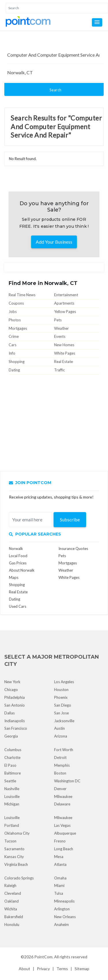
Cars (13, 345)
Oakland (12, 901)
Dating (14, 370)
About (24, 969)
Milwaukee (63, 796)
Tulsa (59, 893)
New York (12, 682)
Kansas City (14, 857)
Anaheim (61, 925)
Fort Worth (64, 750)
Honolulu (12, 925)
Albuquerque (65, 833)
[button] (97, 22)
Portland (12, 825)
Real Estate (64, 362)
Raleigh (10, 885)
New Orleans (65, 917)
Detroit (60, 757)
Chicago (11, 690)
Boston (60, 773)
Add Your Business (54, 242)
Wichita (11, 909)
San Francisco (16, 728)
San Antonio (15, 705)
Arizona (61, 736)
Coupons (16, 303)
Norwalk (16, 549)
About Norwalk (22, 570)
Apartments (64, 303)
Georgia (11, 736)
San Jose (61, 713)
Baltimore (13, 773)
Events (60, 336)
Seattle (10, 781)
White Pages (65, 353)
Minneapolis (64, 901)
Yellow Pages (65, 312)
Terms (62, 969)
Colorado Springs (19, 878)
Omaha (60, 878)
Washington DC (67, 781)
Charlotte (12, 757)
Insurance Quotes (73, 549)
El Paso (10, 765)
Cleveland (13, 893)
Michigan (12, 804)
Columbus (13, 750)
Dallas (10, 713)
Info (12, 353)
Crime (14, 336)
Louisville (12, 796)
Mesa (59, 857)
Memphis (62, 765)
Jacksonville (64, 721)
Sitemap (82, 969)
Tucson (10, 841)
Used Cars (18, 606)
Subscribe (70, 519)
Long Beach (64, 849)
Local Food (18, 556)
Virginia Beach (16, 864)
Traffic (59, 370)
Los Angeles (64, 682)
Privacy (43, 969)
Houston (61, 690)
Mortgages (18, 328)
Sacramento (14, 849)
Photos (15, 320)
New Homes (64, 345)
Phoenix (61, 697)
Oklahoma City (17, 833)
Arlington (62, 909)
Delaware (62, 804)
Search (56, 90)
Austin (59, 728)
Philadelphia (15, 697)
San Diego (63, 705)
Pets (58, 320)
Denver (60, 789)
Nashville (12, 789)
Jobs (13, 312)
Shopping (17, 362)
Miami (59, 885)
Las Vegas (62, 825)
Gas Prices (18, 563)
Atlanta (60, 864)
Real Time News (22, 295)
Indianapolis (15, 721)
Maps (14, 577)
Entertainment (66, 295)
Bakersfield (14, 917)
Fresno (60, 841)
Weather (61, 328)
